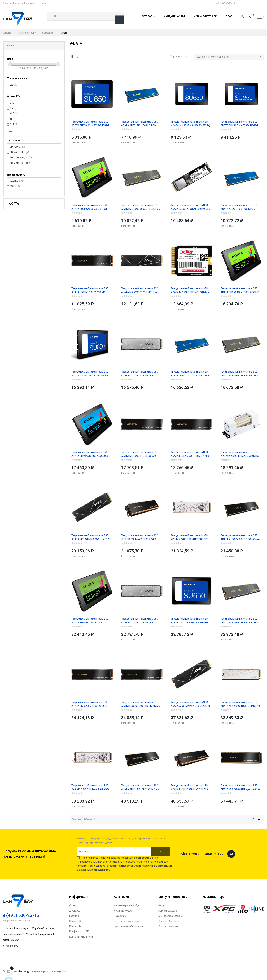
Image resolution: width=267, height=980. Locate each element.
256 (14, 108)
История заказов (168, 911)
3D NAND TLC (19, 152)
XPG (15, 187)
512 (14, 124)
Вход (161, 905)
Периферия (120, 916)
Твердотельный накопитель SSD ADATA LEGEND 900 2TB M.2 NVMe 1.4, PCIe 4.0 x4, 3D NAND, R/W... (140, 704)
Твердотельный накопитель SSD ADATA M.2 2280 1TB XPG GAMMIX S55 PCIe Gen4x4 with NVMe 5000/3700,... (190, 290)
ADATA (16, 181)
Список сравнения (168, 926)
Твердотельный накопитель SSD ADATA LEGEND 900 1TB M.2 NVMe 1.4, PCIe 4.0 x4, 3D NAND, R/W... (190, 454)
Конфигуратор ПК (79, 931)
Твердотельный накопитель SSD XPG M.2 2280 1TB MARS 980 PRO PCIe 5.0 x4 (190, 537)
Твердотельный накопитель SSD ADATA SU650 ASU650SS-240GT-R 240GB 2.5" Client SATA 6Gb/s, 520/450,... (90, 124)
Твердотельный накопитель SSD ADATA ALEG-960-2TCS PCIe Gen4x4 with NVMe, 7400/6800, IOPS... (142, 788)
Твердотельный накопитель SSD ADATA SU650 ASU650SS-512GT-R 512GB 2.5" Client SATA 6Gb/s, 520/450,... (90, 207)
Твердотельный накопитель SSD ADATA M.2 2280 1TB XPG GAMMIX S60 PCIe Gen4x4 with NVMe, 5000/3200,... (140, 374)
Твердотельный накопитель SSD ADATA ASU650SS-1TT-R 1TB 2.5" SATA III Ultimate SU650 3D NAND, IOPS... (90, 374)
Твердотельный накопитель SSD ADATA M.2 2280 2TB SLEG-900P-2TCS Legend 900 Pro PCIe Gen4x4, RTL (91, 704)
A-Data (14, 204)
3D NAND (17, 147)
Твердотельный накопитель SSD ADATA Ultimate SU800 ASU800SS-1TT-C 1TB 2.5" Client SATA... (91, 454)
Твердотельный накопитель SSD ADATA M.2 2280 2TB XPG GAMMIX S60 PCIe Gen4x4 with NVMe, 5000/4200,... (140, 621)
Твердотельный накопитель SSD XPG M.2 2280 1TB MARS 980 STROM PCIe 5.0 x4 (241, 454)
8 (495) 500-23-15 (226, 3)
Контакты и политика (81, 937)
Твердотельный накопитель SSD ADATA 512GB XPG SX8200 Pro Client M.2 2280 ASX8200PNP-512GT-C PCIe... (191, 207)
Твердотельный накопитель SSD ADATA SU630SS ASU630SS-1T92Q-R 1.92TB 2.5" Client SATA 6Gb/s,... (92, 621)
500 (14, 119)
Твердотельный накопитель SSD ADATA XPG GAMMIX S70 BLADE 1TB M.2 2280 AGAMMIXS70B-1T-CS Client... (92, 537)
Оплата (7, 3)
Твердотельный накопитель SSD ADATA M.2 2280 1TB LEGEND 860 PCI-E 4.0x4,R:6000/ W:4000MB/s (239, 374)
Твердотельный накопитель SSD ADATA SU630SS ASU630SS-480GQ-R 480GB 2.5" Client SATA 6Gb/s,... (191, 124)
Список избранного (169, 921)
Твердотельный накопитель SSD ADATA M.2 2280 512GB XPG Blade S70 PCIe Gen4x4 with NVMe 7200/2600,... (140, 290)
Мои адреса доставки (170, 916)
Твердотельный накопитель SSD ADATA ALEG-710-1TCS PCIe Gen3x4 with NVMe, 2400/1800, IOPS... (191, 374)
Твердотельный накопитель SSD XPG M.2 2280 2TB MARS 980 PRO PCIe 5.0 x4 (90, 788)
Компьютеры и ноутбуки (127, 905)
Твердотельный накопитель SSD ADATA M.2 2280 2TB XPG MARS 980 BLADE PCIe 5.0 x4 (241, 704)
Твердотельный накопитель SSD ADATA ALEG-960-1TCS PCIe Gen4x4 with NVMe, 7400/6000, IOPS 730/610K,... (241, 537)
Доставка (17, 3)
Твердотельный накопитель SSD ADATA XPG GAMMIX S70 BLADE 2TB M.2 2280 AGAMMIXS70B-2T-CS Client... (191, 704)
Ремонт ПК (75, 926)
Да (14, 85)
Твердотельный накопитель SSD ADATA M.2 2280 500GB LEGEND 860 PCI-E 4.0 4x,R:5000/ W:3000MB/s (141, 207)
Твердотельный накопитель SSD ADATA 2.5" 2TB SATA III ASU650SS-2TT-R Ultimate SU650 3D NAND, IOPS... (191, 621)
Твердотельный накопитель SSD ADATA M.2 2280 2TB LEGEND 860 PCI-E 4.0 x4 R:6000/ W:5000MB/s (239, 621)
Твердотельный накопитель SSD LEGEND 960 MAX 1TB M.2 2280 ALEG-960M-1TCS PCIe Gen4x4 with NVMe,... (141, 537)
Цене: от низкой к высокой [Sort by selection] (230, 57)
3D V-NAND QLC (21, 158)
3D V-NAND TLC (21, 163)
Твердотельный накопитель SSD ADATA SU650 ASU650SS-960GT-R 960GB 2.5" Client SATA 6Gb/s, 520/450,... (240, 290)
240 (14, 103)
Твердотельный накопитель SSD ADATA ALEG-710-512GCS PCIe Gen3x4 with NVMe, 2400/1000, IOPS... (241, 207)
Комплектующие (123, 911)
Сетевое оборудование (127, 921)
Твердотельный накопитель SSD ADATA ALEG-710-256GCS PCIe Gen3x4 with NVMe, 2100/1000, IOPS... (142, 124)
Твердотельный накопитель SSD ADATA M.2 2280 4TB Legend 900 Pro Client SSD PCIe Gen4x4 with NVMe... (241, 788)
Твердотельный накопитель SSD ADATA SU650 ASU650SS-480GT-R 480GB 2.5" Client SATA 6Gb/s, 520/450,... (240, 124)
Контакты (41, 3)
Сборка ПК (75, 921)
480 (14, 114)
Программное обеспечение (129, 926)
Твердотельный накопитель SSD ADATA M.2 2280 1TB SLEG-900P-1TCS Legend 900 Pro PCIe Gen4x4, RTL (141, 454)
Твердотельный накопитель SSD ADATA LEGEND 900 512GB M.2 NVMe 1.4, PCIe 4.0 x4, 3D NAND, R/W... (90, 290)
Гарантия (29, 3)
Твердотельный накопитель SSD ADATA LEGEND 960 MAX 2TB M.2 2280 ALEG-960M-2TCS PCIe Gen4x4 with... (191, 788)
